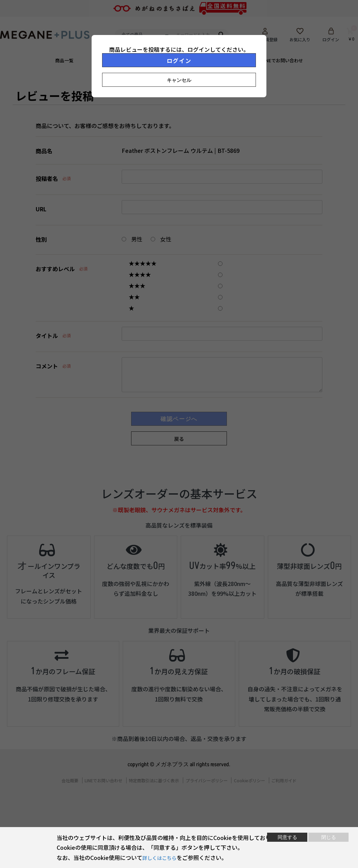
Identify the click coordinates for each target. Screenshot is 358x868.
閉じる (329, 837)
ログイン (179, 61)
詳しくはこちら (162, 858)
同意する (287, 837)
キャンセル (179, 80)
